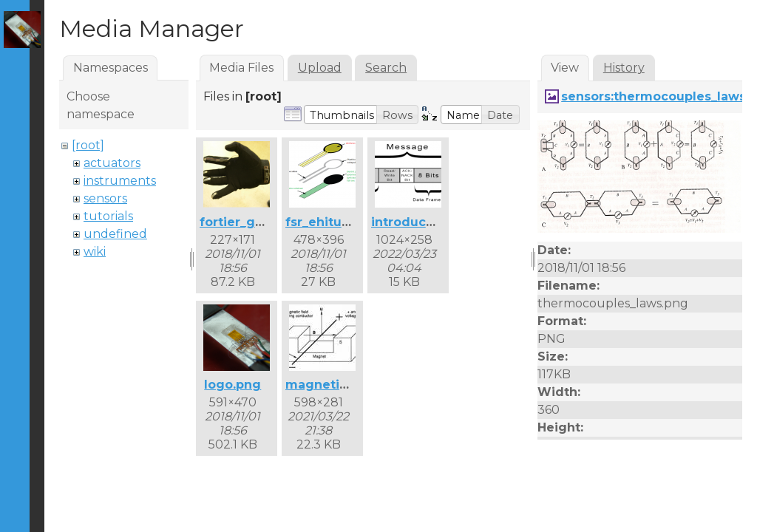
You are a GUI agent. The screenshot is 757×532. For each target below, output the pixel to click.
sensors (105, 198)
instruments (120, 181)
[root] (88, 145)
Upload (320, 68)
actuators (112, 163)
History (624, 68)
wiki (95, 252)
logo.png (232, 385)
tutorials (108, 216)
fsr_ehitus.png (331, 222)
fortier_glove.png (255, 222)
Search (386, 68)
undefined (115, 234)
